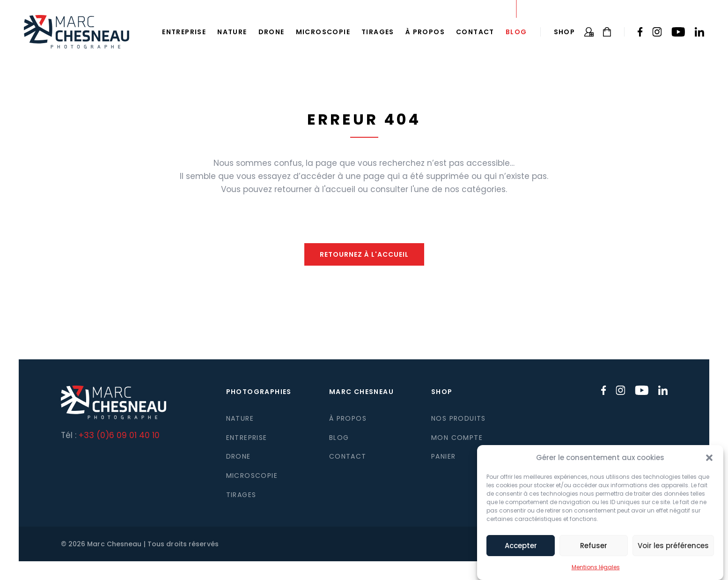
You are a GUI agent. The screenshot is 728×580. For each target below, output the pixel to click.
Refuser (594, 550)
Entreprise (184, 32)
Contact (475, 32)
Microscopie (323, 32)
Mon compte (457, 438)
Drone (272, 32)
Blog (516, 32)
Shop (565, 32)
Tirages (378, 32)
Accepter (521, 550)
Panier (443, 456)
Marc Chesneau (361, 392)
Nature (232, 32)
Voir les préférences (673, 550)
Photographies (259, 392)
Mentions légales (596, 572)
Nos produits (459, 418)
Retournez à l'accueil (364, 254)
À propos (425, 32)
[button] (709, 463)
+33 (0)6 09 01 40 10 (119, 435)
